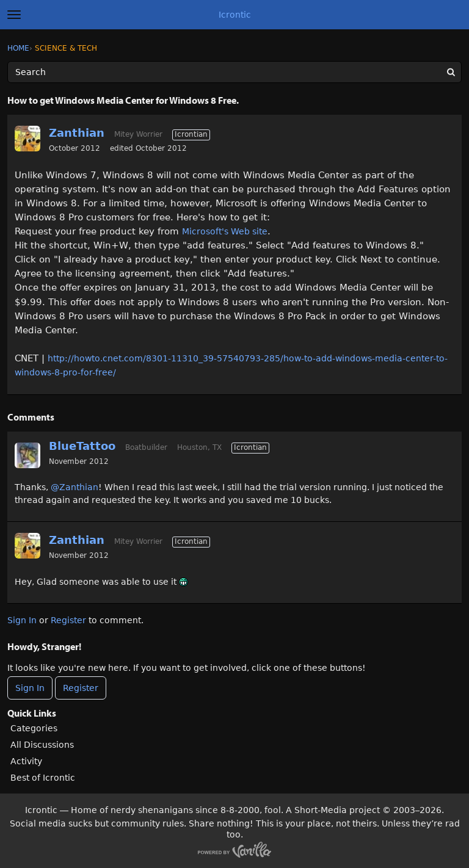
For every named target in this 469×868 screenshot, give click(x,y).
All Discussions (42, 745)
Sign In (22, 620)
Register (68, 620)
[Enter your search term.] (234, 72)
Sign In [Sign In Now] (30, 688)
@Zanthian (75, 487)
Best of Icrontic (43, 778)
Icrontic (235, 15)
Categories (34, 728)
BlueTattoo (82, 446)
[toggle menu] (14, 15)
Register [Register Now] (81, 688)
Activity (26, 761)
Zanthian (77, 133)
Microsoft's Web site (225, 231)
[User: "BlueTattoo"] (27, 455)
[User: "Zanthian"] (27, 139)
